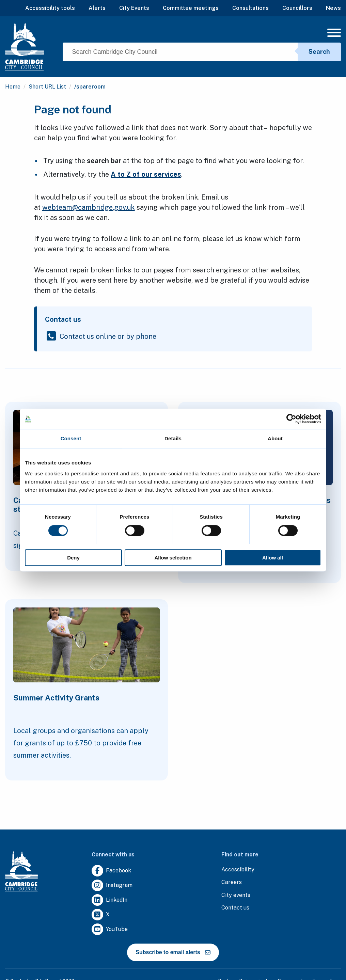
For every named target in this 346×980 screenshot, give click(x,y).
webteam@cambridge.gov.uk (89, 207)
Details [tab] (173, 438)
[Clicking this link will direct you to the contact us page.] (235, 908)
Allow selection (173, 558)
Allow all (273, 558)
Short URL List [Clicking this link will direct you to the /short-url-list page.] (47, 87)
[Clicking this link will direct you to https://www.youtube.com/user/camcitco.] (110, 929)
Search (319, 52)
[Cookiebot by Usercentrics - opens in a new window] (291, 419)
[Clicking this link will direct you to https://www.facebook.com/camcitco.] (111, 871)
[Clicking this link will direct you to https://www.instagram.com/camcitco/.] (112, 886)
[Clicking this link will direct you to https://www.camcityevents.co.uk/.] (236, 895)
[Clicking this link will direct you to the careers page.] (232, 882)
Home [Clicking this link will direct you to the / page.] (13, 87)
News (333, 8)
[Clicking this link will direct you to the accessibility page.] (238, 870)
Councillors (297, 8)
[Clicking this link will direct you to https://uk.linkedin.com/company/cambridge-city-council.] (109, 900)
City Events (134, 8)
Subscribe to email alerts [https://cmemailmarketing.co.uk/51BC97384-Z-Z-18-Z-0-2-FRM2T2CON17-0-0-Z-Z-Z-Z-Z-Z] (173, 952)
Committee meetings (191, 8)
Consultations (250, 8)
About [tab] (275, 438)
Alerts (97, 8)
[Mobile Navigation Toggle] (334, 35)
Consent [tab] (71, 438)
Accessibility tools (50, 8)
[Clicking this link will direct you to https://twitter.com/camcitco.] (101, 915)
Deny (73, 558)
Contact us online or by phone (108, 336)
